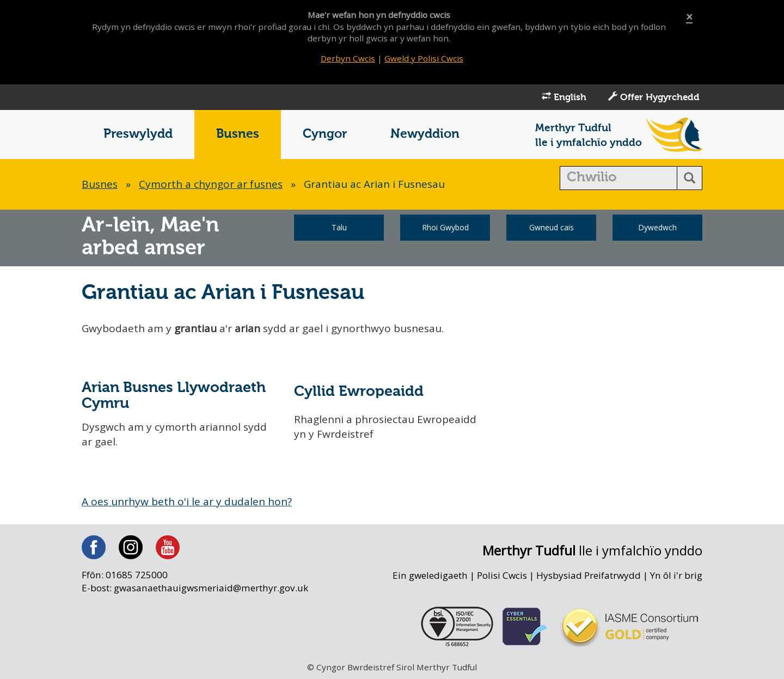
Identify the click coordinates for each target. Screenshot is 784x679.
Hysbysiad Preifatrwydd (589, 575)
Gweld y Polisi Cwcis (424, 58)
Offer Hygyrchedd (654, 97)
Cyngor (325, 134)
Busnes (238, 134)
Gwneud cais (552, 227)
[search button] (690, 178)
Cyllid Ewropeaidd (359, 392)
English (564, 97)
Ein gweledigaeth (430, 575)
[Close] (689, 17)
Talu (339, 227)
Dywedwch (657, 227)
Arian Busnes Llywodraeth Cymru (174, 396)
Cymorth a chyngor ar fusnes (211, 184)
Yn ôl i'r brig (676, 575)
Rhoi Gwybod (445, 227)
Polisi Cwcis (502, 575)
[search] (619, 178)
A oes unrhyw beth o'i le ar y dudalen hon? (187, 501)
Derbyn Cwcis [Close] (348, 58)
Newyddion (425, 134)
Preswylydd (138, 134)
